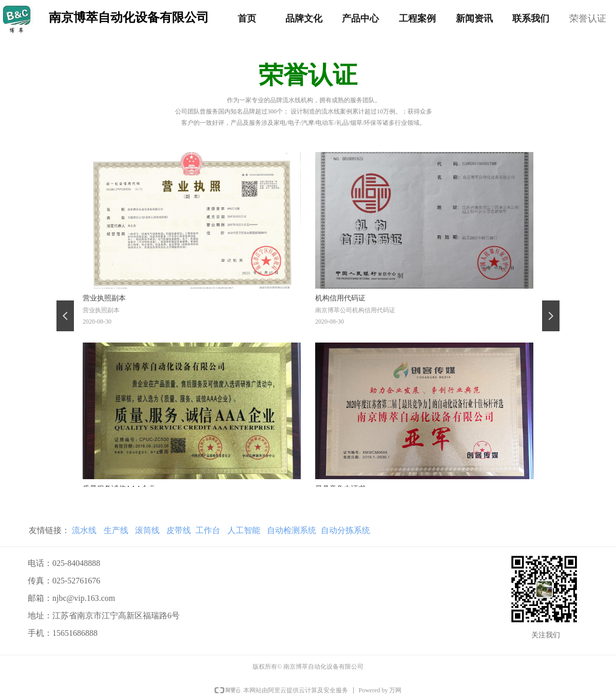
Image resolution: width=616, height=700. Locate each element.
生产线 (114, 530)
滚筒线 (147, 530)
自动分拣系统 (345, 530)
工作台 (208, 530)
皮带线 (179, 530)
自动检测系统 (292, 530)
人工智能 (244, 530)
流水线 (84, 530)
